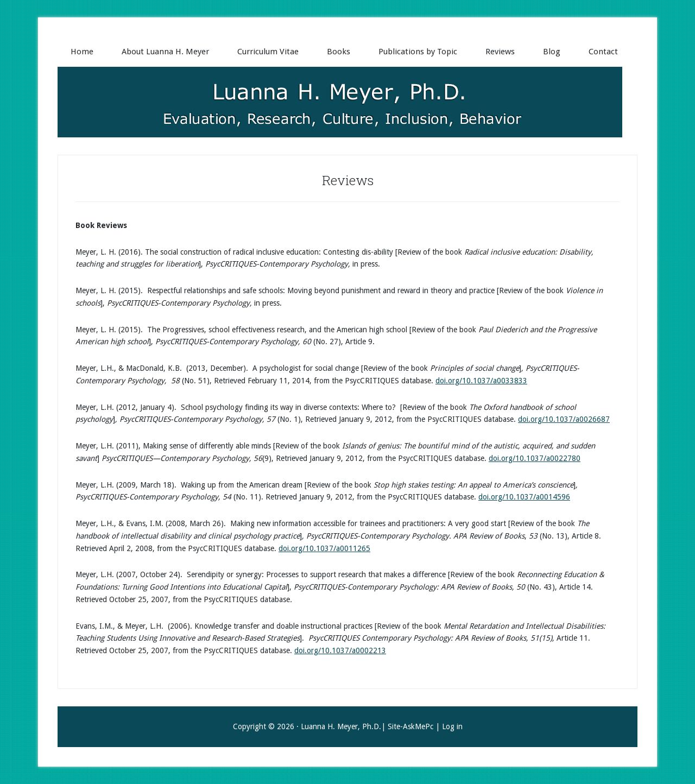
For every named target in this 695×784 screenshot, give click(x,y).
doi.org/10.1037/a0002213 (340, 650)
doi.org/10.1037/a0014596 (524, 497)
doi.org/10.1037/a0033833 (481, 381)
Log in (452, 726)
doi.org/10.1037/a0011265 (324, 548)
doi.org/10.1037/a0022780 (535, 458)
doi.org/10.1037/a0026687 (564, 419)
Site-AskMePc (410, 726)
